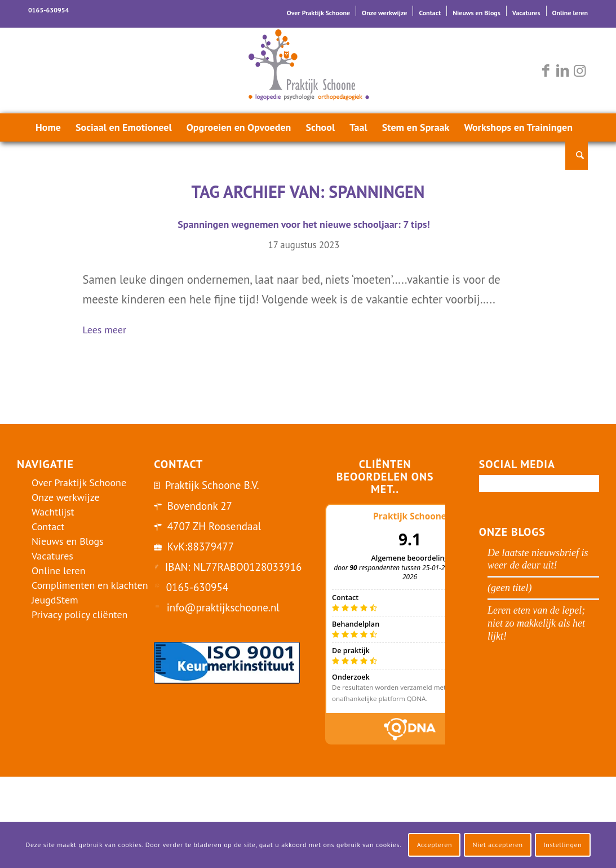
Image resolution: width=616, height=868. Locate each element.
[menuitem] (319, 11)
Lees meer (109, 331)
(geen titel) (509, 588)
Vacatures (526, 13)
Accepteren (435, 845)
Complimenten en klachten (90, 585)
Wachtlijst (53, 512)
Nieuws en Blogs (477, 13)
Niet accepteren (498, 845)
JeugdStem (55, 600)
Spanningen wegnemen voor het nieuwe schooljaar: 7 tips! (304, 224)
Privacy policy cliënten (79, 614)
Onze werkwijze (384, 13)
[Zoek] (577, 156)
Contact (430, 13)
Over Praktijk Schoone (318, 13)
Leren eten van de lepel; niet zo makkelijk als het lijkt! (536, 623)
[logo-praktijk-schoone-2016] (308, 71)
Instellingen (562, 845)
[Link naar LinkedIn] (562, 71)
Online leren (570, 13)
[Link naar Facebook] (546, 71)
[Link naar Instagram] (579, 71)
